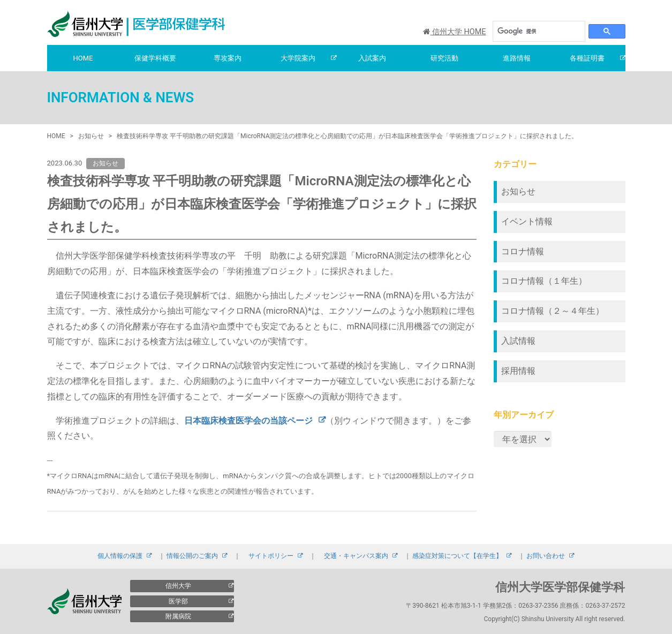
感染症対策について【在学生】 (457, 556)
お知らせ (518, 191)
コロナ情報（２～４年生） (553, 311)
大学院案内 (298, 58)
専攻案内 (228, 58)
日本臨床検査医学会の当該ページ (248, 421)
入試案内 (372, 58)
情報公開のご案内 (192, 556)
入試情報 (518, 341)
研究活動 (444, 58)
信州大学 (178, 586)
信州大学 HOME (454, 32)
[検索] (534, 31)
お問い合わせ (546, 556)
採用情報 (518, 371)
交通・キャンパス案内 (356, 556)
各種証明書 (587, 58)
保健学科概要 (155, 58)
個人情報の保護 (120, 556)
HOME (83, 58)
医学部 (178, 601)
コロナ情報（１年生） (544, 281)
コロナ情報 (523, 251)
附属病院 (178, 616)
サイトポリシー (271, 556)
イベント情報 (527, 221)
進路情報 (517, 58)
